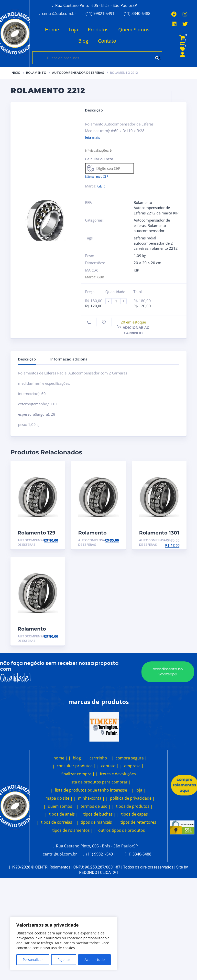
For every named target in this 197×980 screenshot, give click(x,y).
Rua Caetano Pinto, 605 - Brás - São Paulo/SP (96, 5)
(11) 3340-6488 (137, 13)
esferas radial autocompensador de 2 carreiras (153, 243)
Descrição (27, 359)
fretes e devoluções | (120, 774)
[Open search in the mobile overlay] (97, 58)
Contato (107, 41)
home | (60, 758)
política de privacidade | (132, 798)
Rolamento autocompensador (150, 228)
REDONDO (88, 873)
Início (15, 73)
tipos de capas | (136, 814)
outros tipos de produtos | (123, 830)
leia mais (93, 137)
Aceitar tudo (95, 960)
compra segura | (131, 758)
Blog (83, 41)
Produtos (98, 30)
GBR (101, 186)
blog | (78, 758)
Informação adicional (69, 359)
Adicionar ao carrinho (133, 330)
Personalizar (33, 960)
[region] (64, 943)
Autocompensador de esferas (78, 73)
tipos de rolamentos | (73, 830)
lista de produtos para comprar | (100, 782)
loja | (141, 790)
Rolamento (36, 73)
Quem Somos (133, 30)
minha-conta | (91, 798)
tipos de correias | (58, 822)
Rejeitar (64, 960)
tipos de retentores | (140, 822)
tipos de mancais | (98, 822)
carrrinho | (100, 758)
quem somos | (62, 806)
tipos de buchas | (100, 814)
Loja (73, 30)
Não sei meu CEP (97, 177)
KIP (136, 270)
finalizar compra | (78, 774)
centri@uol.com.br (59, 13)
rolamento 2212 (164, 248)
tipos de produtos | (134, 806)
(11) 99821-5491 (100, 13)
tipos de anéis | (64, 814)
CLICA (108, 873)
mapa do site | (59, 798)
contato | (110, 766)
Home (51, 30)
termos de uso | (96, 806)
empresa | (134, 766)
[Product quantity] (118, 301)
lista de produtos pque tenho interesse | (93, 790)
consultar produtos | (76, 766)
